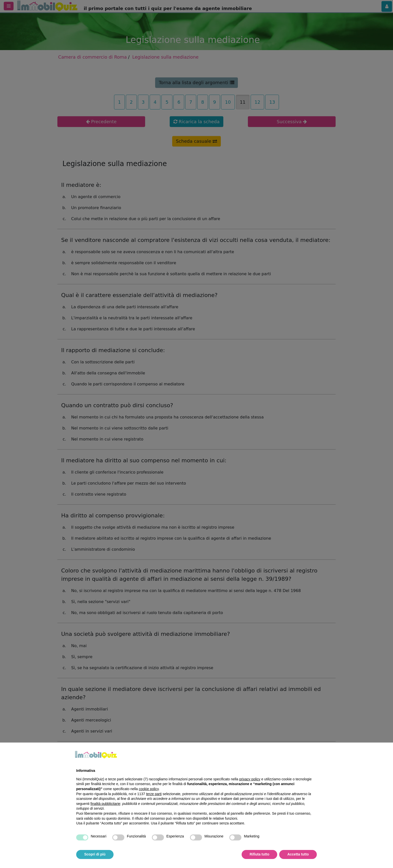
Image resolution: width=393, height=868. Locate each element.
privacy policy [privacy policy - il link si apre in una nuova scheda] (250, 779)
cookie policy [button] (149, 789)
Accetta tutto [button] (298, 854)
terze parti (154, 794)
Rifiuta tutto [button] (260, 854)
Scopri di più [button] (95, 854)
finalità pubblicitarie (105, 804)
